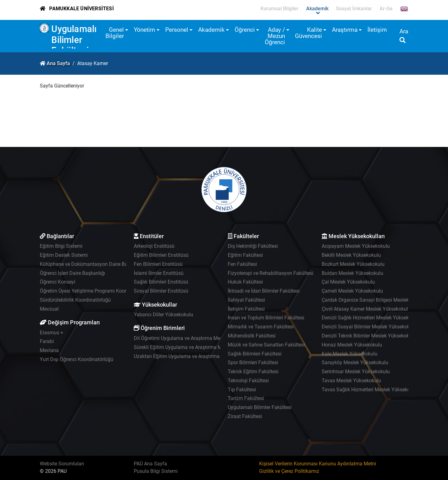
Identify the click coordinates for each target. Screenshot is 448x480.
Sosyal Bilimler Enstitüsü (161, 291)
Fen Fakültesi (242, 264)
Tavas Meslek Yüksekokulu (351, 381)
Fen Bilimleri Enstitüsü (158, 264)
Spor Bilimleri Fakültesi (253, 362)
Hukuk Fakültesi (245, 282)
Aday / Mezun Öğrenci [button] (275, 36)
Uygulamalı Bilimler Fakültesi (74, 40)
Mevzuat (49, 309)
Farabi (47, 341)
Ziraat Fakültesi (245, 416)
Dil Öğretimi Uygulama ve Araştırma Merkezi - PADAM (192, 338)
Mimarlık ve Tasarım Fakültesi (261, 327)
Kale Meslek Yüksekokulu (350, 354)
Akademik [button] (211, 30)
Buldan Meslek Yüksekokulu (352, 273)
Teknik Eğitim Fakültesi (253, 372)
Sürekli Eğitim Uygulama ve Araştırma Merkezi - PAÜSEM (196, 347)
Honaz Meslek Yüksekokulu (352, 345)
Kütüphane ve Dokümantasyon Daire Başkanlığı (92, 264)
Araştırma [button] (345, 30)
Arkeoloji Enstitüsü (154, 246)
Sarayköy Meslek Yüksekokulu (355, 362)
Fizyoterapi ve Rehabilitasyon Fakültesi (271, 273)
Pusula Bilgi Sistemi (156, 471)
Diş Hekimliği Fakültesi (253, 246)
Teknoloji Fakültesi (248, 381)
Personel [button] (177, 30)
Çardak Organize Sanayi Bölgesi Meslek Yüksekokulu (380, 300)
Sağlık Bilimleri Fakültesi (255, 354)
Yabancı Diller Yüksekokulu (163, 315)
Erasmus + (51, 333)
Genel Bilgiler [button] (115, 33)
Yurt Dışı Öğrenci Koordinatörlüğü (77, 359)
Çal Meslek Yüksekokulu (348, 282)
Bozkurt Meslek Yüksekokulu (353, 264)
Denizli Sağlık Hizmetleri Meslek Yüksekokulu (371, 318)
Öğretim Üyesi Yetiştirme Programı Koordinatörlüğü (96, 291)
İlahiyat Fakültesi (246, 300)
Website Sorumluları (62, 464)
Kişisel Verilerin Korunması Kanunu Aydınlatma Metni (318, 464)
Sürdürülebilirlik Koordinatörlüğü (75, 300)
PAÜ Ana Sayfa (150, 464)
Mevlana (49, 350)
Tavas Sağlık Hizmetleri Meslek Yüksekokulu (371, 390)
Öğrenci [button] (245, 30)
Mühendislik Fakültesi (252, 336)
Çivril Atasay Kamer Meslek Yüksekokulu (366, 309)
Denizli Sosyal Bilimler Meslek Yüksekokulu (369, 327)
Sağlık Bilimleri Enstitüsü (161, 282)
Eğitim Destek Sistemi (64, 255)
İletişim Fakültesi (246, 309)
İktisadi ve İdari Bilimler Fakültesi (264, 291)
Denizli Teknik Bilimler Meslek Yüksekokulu (369, 336)
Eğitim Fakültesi (245, 255)
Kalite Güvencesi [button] (308, 33)
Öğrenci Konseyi (58, 282)
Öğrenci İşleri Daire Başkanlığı (72, 273)
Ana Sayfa (58, 63)
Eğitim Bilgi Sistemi (61, 246)
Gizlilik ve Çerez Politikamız (289, 471)
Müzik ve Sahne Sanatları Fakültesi (266, 345)
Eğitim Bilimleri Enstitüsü (161, 255)
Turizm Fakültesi (246, 398)
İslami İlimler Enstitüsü (159, 273)
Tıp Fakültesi (242, 390)
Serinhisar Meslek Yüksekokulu (356, 372)
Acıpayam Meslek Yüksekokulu (356, 246)
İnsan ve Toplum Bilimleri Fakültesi (266, 318)
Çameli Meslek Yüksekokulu (352, 291)
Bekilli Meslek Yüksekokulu (351, 255)
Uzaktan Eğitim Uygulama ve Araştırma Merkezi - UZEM (194, 356)
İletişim (377, 30)
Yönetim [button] (145, 30)
